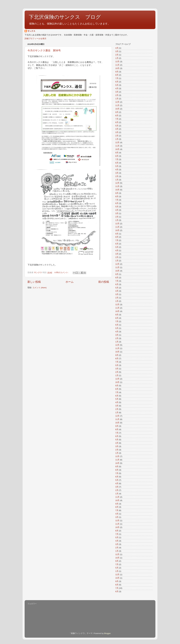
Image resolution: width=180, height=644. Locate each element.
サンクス (31, 31)
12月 (117, 62)
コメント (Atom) (40, 288)
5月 (117, 85)
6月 (117, 82)
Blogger (107, 633)
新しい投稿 (34, 282)
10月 (117, 68)
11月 (117, 65)
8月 (117, 75)
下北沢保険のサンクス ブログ (65, 17)
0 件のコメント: (62, 273)
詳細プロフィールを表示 (35, 39)
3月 (117, 51)
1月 (117, 58)
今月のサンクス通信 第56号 (45, 50)
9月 (117, 72)
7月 (117, 78)
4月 (117, 48)
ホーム (70, 282)
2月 (117, 55)
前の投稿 (104, 282)
